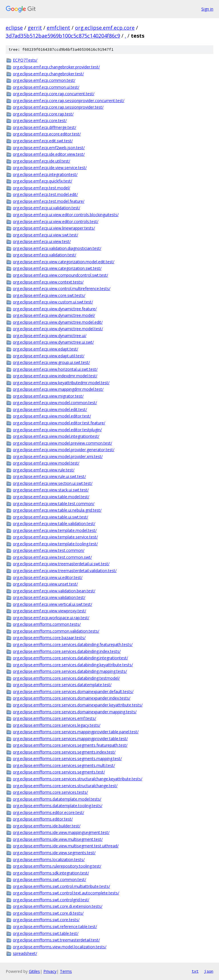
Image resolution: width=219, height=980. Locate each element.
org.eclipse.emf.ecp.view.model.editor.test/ (52, 416)
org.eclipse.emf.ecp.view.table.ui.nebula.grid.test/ (57, 510)
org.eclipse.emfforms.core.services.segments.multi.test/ (64, 765)
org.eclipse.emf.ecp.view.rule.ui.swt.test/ (49, 476)
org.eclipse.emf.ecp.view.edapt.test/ (45, 349)
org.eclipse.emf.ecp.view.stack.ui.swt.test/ (51, 490)
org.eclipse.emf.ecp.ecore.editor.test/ (47, 134)
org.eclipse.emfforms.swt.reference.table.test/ (55, 927)
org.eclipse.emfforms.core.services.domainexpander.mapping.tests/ (75, 712)
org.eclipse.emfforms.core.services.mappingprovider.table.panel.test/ (76, 732)
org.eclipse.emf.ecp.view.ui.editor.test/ (48, 577)
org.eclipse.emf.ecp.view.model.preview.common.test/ (62, 443)
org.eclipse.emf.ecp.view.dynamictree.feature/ (55, 309)
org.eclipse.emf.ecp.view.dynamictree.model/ (54, 315)
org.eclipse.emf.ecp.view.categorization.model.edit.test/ (64, 262)
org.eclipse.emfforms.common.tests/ (47, 624)
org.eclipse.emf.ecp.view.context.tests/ (48, 282)
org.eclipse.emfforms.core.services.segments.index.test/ (64, 752)
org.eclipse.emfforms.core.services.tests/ (50, 792)
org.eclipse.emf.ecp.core (105, 28)
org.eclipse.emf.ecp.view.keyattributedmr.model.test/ (61, 383)
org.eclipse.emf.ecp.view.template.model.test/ (55, 530)
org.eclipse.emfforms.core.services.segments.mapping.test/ (67, 759)
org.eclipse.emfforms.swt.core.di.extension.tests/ (58, 906)
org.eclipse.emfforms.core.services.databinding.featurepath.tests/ (73, 644)
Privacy (50, 971)
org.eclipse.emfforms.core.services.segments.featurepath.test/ (70, 745)
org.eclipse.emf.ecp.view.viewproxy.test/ (49, 611)
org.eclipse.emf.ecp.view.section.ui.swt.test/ (53, 483)
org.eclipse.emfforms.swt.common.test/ (49, 879)
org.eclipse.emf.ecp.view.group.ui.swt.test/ (51, 362)
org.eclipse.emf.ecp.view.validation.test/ (49, 597)
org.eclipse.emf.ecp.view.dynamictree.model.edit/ (58, 322)
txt (195, 971)
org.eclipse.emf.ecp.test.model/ (41, 188)
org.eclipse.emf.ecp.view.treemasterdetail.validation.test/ (65, 571)
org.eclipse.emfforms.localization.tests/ (49, 859)
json (209, 971)
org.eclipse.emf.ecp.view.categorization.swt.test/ (57, 268)
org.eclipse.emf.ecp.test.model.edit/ (45, 194)
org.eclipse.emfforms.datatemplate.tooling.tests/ (58, 806)
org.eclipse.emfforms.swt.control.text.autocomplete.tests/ (66, 893)
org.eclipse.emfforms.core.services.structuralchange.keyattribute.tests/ (78, 779)
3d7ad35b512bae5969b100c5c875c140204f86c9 (63, 36)
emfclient (58, 28)
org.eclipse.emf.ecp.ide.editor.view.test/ (49, 154)
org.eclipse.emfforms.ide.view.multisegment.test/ (58, 839)
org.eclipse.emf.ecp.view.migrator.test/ (48, 396)
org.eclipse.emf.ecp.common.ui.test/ (46, 87)
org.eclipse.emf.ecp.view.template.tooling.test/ (55, 544)
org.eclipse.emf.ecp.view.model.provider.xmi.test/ (58, 456)
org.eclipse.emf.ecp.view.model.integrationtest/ (56, 436)
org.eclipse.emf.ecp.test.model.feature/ (49, 201)
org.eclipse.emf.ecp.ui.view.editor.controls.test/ (56, 221)
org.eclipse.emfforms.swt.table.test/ (46, 933)
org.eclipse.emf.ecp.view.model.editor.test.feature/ (59, 423)
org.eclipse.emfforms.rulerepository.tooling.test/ (57, 866)
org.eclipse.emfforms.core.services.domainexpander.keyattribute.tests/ (78, 705)
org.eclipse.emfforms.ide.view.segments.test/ (54, 853)
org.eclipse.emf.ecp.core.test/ (40, 121)
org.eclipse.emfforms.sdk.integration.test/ (51, 873)
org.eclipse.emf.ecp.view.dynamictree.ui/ (50, 336)
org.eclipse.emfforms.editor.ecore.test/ (48, 812)
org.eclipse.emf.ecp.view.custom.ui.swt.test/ (53, 302)
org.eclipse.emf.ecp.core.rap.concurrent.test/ (54, 94)
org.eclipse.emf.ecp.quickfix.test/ (42, 181)
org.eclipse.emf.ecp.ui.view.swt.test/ (45, 235)
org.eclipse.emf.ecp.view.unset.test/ (45, 584)
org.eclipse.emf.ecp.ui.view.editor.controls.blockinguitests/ (66, 215)
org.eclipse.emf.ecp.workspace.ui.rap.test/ (51, 618)
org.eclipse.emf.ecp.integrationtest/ (45, 174)
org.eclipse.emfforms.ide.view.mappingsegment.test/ (61, 832)
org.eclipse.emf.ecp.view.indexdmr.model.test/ (55, 376)
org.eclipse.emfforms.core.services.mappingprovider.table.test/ (70, 739)
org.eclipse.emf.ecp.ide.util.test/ (41, 161)
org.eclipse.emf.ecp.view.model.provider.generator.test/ (64, 450)
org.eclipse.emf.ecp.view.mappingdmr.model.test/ (58, 389)
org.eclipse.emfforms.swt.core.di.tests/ (48, 913)
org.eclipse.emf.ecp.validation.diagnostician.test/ (57, 248)
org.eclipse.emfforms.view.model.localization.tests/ (60, 947)
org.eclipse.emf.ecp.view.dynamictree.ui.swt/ (53, 342)
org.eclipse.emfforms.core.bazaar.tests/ (49, 638)
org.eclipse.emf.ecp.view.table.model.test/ (51, 497)
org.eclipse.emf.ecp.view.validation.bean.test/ (54, 591)
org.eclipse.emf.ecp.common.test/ (44, 80)
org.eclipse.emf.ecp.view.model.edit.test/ (50, 409)
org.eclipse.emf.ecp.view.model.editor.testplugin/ (57, 430)
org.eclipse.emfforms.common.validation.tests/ (56, 631)
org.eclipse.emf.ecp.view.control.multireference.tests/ (62, 288)
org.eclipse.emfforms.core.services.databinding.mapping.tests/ (70, 671)
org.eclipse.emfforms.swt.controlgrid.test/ (51, 900)
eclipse (14, 28)
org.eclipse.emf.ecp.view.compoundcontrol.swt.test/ (60, 275)
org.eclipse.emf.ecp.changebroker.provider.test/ (56, 67)
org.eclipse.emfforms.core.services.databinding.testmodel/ (66, 678)
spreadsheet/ (25, 953)
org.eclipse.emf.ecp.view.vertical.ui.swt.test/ (52, 604)
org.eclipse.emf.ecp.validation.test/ (44, 255)
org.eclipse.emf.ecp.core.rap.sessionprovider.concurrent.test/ (69, 101)
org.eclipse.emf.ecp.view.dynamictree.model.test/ (58, 329)
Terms (66, 971)
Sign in (207, 9)
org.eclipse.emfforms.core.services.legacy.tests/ (57, 725)
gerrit (35, 28)
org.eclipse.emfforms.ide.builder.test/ (47, 826)
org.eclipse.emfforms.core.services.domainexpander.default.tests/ (73, 692)
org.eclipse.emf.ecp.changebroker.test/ (48, 74)
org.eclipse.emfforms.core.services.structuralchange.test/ (65, 786)
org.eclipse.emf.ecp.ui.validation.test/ (46, 208)
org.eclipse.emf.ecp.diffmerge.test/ (44, 127)
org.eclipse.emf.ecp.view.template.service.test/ (55, 537)
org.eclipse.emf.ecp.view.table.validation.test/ (54, 524)
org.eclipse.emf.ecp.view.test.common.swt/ (52, 557)
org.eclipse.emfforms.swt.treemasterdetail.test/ (56, 940)
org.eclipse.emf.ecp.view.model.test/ (46, 463)
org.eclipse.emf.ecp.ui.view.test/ (42, 241)
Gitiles (34, 971)
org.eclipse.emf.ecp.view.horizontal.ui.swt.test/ (55, 369)
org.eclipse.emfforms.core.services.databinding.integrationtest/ (70, 658)
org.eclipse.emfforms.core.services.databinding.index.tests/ (67, 651)
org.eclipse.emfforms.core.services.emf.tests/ (54, 718)
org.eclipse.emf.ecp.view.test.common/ (49, 550)
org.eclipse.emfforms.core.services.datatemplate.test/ (62, 685)
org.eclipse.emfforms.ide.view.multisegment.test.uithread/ (66, 846)
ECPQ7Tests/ (25, 60)
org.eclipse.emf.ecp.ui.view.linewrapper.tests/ (54, 228)
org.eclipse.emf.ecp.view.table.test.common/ (54, 504)
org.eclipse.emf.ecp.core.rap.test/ (43, 114)
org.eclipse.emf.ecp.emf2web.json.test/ (49, 148)
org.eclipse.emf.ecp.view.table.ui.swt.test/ (50, 517)
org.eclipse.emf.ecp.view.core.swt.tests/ (49, 295)
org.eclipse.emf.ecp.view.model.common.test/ (55, 403)
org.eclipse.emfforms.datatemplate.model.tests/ (57, 799)
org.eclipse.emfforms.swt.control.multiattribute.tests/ (61, 886)
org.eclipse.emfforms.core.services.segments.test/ (59, 772)
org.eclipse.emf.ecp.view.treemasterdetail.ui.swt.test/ (61, 564)
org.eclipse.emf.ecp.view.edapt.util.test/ (49, 356)
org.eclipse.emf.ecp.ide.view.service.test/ (50, 168)
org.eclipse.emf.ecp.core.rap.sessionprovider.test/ (58, 107)
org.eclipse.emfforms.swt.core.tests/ (46, 920)
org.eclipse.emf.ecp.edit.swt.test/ (43, 141)
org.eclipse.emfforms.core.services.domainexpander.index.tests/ (72, 698)
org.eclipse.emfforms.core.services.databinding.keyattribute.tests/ (73, 665)
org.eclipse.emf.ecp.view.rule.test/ (44, 470)
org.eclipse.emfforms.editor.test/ (43, 819)
